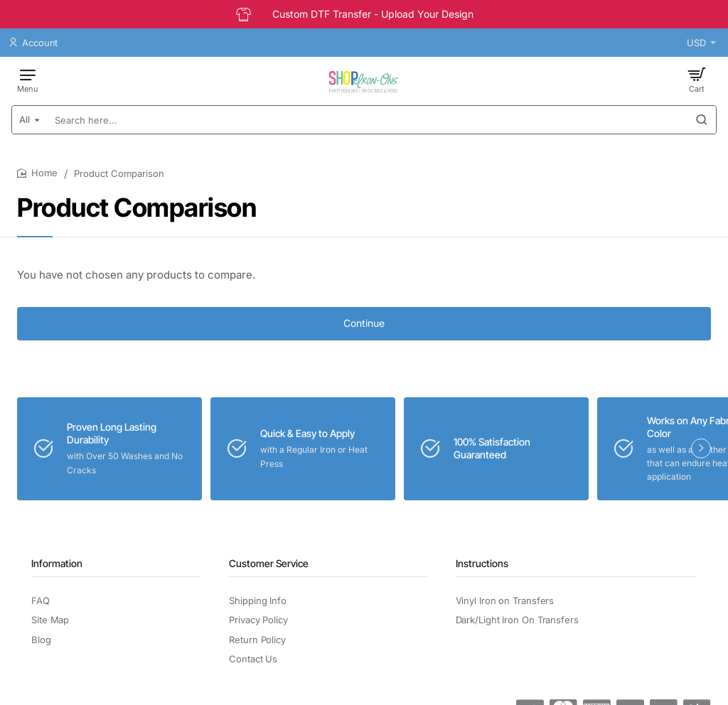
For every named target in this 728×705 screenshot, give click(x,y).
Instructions (482, 563)
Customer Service (269, 563)
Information (57, 563)
